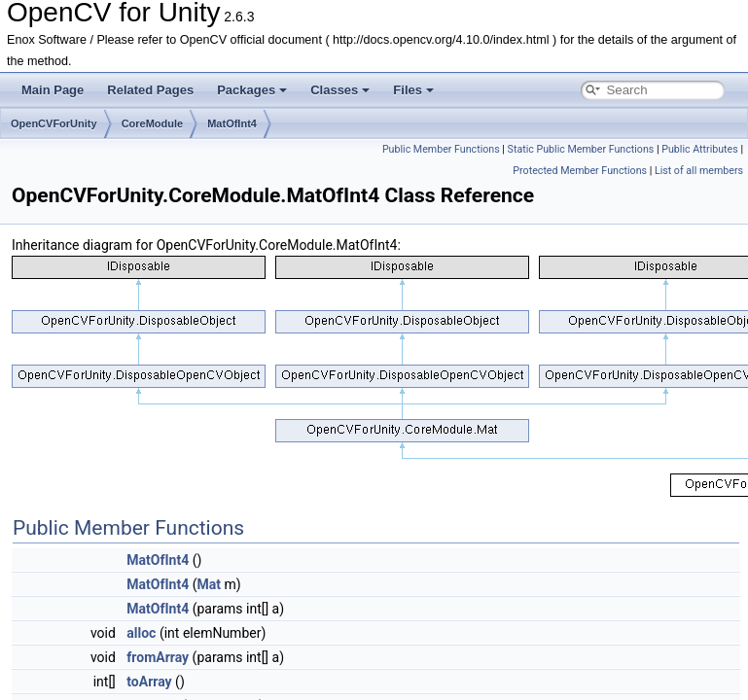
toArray (149, 682)
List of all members (699, 171)
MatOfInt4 (232, 123)
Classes (340, 90)
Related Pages (150, 90)
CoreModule (153, 123)
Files (413, 90)
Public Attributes (700, 149)
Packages (252, 90)
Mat (209, 584)
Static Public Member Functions (581, 149)
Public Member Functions (441, 149)
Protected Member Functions (580, 171)
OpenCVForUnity (54, 123)
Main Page (53, 90)
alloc (141, 633)
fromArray (158, 657)
